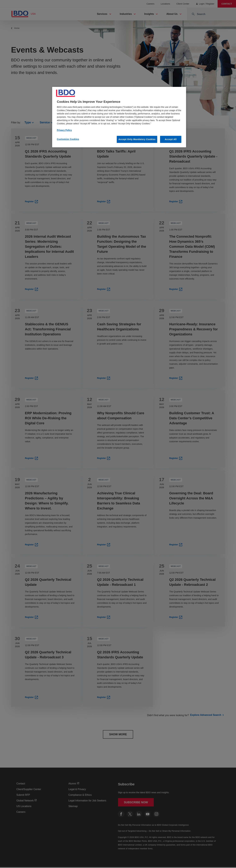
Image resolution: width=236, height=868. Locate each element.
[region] (119, 117)
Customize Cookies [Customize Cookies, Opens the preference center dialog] (68, 139)
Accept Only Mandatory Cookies (137, 139)
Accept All (171, 139)
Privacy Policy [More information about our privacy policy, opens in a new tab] (64, 130)
